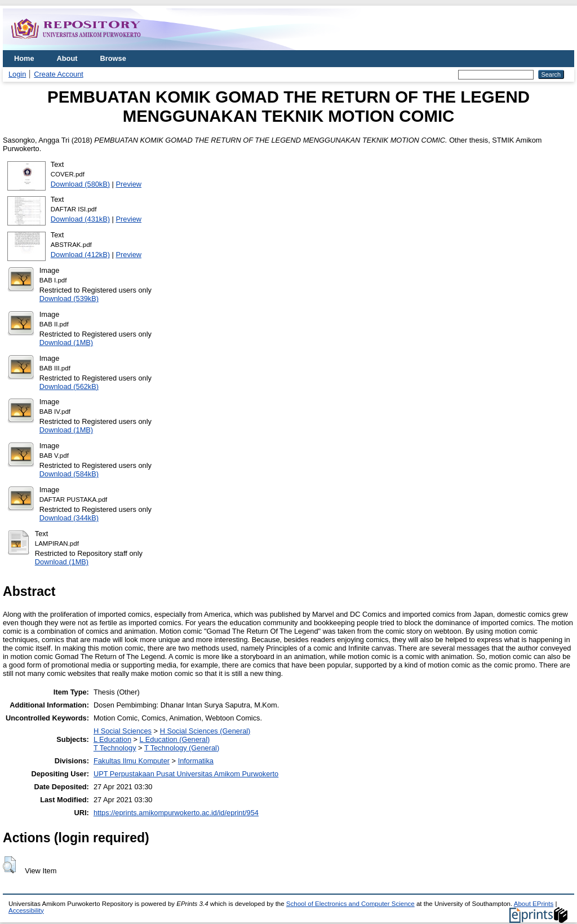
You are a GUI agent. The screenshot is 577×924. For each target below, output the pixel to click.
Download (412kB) (80, 255)
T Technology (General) (182, 748)
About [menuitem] (67, 58)
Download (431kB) (80, 219)
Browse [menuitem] (113, 58)
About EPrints (534, 904)
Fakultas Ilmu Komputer (132, 761)
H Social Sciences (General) (205, 731)
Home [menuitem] (24, 58)
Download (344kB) (69, 518)
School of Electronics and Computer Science (350, 904)
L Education (112, 739)
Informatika (196, 761)
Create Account (59, 74)
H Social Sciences (123, 731)
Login (17, 74)
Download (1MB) (66, 342)
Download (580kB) (80, 184)
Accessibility (26, 910)
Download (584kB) (69, 474)
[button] (9, 865)
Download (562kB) (69, 386)
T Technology (115, 748)
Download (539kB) (69, 299)
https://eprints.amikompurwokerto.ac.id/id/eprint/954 (176, 813)
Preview (129, 184)
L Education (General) (175, 739)
